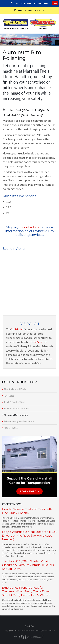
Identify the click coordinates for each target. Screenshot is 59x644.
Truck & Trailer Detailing (17, 408)
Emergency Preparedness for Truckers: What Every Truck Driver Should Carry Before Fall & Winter (26, 592)
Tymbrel (52, 630)
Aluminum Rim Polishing (16, 415)
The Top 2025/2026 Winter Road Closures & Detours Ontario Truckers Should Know (28, 565)
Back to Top (30, 626)
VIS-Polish (18, 329)
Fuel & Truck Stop (29, 10)
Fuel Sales (9, 396)
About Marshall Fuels (15, 389)
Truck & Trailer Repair (29, 3)
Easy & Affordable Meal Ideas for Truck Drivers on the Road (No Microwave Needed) (29, 536)
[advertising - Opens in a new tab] (29, 466)
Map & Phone (11, 428)
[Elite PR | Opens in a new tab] (30, 636)
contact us (30, 227)
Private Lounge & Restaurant (19, 421)
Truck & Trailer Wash (14, 402)
